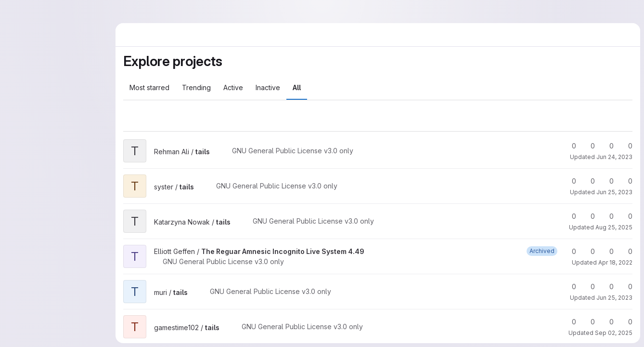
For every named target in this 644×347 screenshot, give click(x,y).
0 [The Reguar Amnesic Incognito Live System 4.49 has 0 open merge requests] (607, 251)
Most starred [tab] (149, 87)
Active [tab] (233, 87)
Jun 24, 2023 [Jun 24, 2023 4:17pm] (614, 157)
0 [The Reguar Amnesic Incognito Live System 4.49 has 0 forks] (588, 251)
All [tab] (297, 87)
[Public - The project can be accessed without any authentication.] (218, 152)
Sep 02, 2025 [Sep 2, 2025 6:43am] (614, 333)
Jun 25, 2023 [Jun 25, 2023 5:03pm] (614, 192)
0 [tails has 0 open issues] (626, 146)
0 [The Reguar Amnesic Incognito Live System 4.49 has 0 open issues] (626, 251)
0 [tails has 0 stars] (570, 146)
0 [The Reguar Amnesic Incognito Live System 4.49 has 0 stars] (570, 251)
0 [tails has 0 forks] (588, 146)
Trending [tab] (196, 87)
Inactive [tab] (268, 87)
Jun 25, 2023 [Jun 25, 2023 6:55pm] (614, 298)
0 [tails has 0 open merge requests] (607, 146)
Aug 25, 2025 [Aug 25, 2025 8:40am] (614, 227)
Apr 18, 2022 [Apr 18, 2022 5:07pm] (615, 262)
